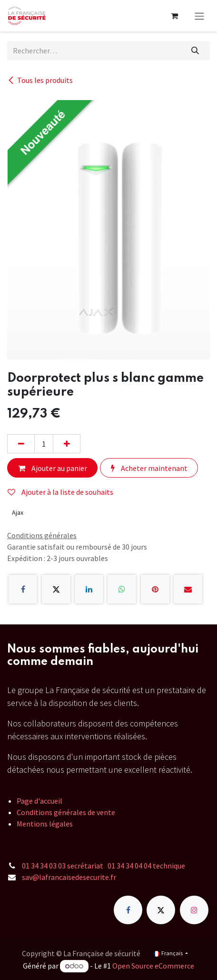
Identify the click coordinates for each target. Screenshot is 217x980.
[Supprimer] (21, 444)
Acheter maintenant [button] (149, 468)
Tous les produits (40, 80)
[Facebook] (23, 589)
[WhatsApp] (122, 589)
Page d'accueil (39, 801)
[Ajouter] (67, 444)
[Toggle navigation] (199, 16)
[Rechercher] (195, 51)
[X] (56, 589)
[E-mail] (188, 589)
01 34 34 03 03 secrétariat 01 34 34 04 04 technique (104, 866)
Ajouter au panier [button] (53, 468)
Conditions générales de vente (66, 812)
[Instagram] (194, 910)
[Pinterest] (155, 589)
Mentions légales (45, 824)
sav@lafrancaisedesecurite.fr (69, 877)
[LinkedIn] (89, 589)
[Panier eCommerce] (174, 16)
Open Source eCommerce (153, 966)
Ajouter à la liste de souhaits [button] (60, 492)
